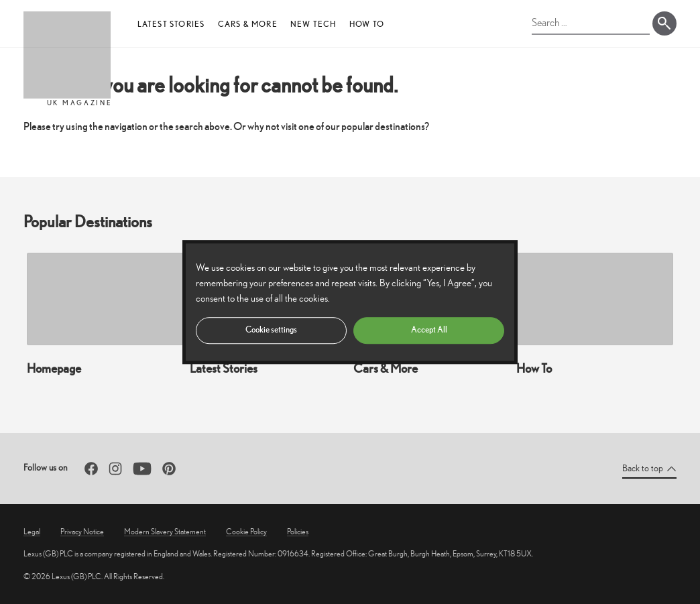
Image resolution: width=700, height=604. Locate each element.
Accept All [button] (429, 329)
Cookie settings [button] (271, 329)
